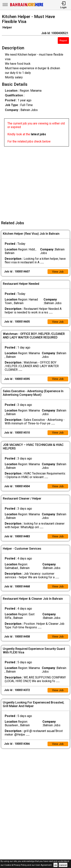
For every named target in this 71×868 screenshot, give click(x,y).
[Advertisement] (35, 182)
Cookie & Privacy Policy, (16, 865)
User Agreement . (44, 865)
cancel (63, 865)
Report (63, 41)
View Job (57, 272)
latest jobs (38, 134)
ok (55, 865)
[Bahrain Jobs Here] (27, 6)
